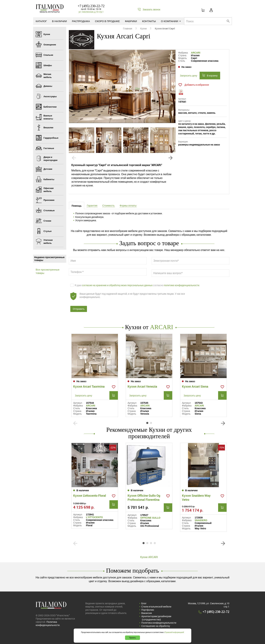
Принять (132, 638)
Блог (144, 603)
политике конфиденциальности (182, 285)
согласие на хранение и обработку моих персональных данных (117, 285)
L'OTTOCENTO (94, 517)
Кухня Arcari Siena (195, 386)
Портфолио (148, 610)
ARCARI (196, 53)
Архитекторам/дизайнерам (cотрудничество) (156, 618)
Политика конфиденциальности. (48, 623)
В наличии (59, 21)
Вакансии (147, 613)
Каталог (41, 21)
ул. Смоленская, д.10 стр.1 (91, 12)
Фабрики (131, 21)
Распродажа (81, 21)
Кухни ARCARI (149, 557)
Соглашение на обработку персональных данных (156, 628)
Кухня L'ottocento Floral (90, 495)
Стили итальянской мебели (156, 607)
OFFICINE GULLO (150, 518)
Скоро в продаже (107, 21)
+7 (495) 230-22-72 (91, 6)
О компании (171, 21)
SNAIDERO (201, 520)
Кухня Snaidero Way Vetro (196, 498)
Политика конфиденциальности (159, 623)
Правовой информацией (174, 632)
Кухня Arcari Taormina (89, 386)
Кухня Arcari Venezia (142, 386)
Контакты (149, 21)
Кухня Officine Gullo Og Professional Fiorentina (144, 498)
